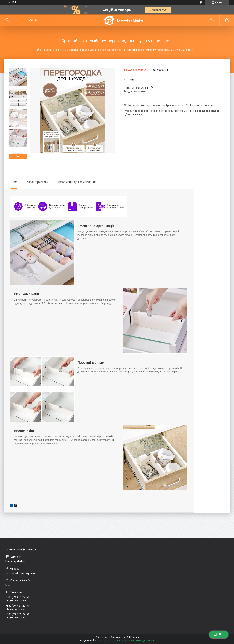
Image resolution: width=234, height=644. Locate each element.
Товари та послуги (53, 50)
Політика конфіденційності (140, 641)
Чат (219, 635)
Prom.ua (135, 637)
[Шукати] (7, 20)
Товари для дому (77, 50)
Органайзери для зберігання (107, 50)
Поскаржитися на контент (111, 641)
